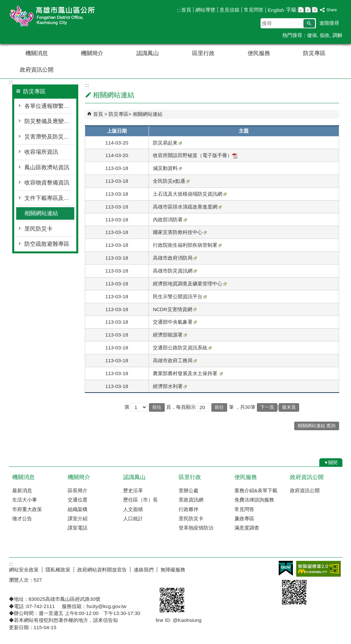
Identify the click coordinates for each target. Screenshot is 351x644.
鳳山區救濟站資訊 (47, 167)
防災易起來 (167, 143)
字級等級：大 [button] (315, 10)
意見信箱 (229, 10)
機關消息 (37, 53)
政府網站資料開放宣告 (102, 570)
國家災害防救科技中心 (180, 232)
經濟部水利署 (170, 386)
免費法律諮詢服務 (254, 500)
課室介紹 (78, 518)
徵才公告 (22, 518)
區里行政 (203, 53)
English (276, 10)
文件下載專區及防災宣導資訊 (49, 198)
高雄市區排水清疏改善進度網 (187, 207)
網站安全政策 (24, 570)
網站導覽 (205, 10)
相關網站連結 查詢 (317, 426)
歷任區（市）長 (140, 500)
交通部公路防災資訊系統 (182, 348)
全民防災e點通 (171, 181)
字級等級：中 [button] (308, 10)
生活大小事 (25, 500)
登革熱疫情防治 (196, 528)
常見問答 (254, 10)
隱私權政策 (58, 570)
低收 (325, 35)
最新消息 (22, 490)
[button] (309, 23)
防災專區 (314, 53)
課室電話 (78, 528)
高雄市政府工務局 (175, 360)
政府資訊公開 (37, 70)
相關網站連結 (41, 213)
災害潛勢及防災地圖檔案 (49, 137)
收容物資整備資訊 (47, 183)
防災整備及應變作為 (49, 121)
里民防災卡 (38, 229)
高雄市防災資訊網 (175, 271)
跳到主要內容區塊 (3, 3)
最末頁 (289, 407)
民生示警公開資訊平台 (180, 296)
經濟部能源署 (170, 335)
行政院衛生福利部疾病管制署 (187, 245)
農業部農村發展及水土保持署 (188, 373)
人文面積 (133, 509)
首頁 (186, 10)
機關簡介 (92, 53)
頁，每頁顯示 (181, 407)
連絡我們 (144, 570)
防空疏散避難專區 (47, 244)
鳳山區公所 (65, 16)
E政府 (286, 568)
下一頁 (267, 407)
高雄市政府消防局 (175, 258)
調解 (337, 35)
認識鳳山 (148, 53)
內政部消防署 (170, 220)
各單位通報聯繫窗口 (49, 106)
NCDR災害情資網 (175, 309)
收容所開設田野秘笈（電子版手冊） (195, 155)
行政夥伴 (189, 509)
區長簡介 (78, 490)
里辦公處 (189, 490)
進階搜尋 (329, 23)
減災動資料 (167, 168)
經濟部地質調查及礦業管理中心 (190, 284)
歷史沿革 (133, 490)
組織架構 (78, 509)
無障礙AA (318, 569)
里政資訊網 (191, 500)
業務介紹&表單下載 (256, 490)
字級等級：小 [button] (301, 10)
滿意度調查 (247, 528)
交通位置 (78, 500)
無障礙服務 (173, 570)
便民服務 (259, 53)
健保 (312, 35)
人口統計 (133, 518)
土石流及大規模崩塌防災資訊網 (190, 194)
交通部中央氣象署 (175, 322)
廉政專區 (244, 518)
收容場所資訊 (41, 152)
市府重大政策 (27, 509)
